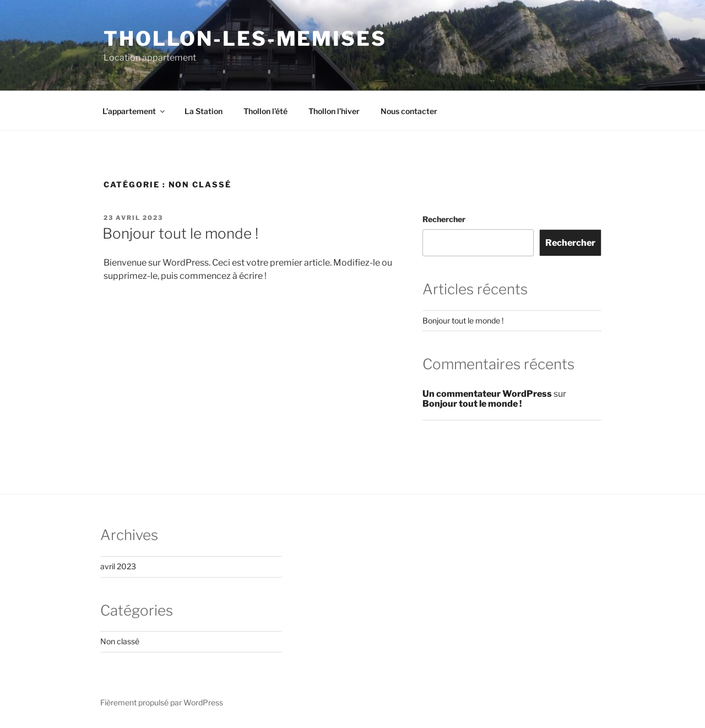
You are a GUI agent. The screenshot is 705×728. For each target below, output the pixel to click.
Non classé (120, 641)
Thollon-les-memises (245, 39)
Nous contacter (409, 111)
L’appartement (134, 111)
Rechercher (444, 219)
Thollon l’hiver (334, 111)
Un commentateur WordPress (487, 394)
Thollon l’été (265, 111)
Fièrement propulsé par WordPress (162, 702)
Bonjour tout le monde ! (180, 233)
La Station (204, 111)
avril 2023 (118, 566)
